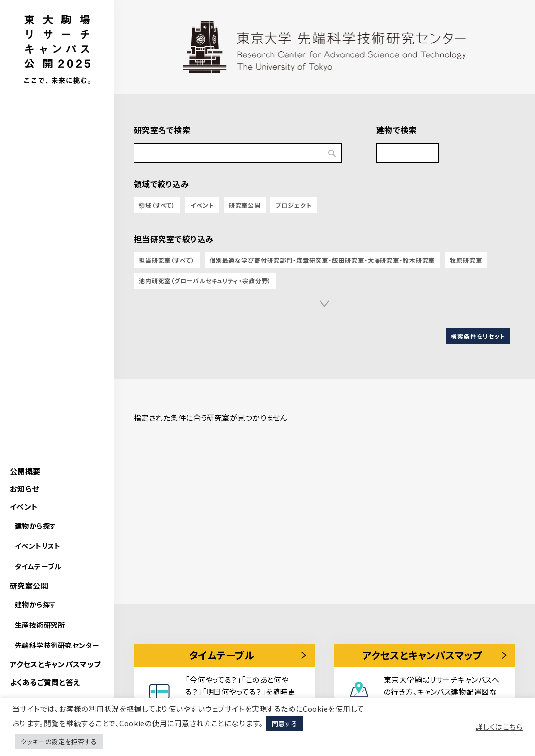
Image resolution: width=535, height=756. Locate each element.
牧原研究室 (466, 260)
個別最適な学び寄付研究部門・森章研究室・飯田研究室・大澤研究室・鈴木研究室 (322, 260)
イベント (24, 507)
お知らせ (25, 489)
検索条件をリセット (478, 336)
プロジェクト (294, 205)
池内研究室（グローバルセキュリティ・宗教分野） (205, 281)
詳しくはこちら (499, 727)
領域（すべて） (157, 205)
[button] (324, 304)
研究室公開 (29, 585)
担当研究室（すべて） (167, 260)
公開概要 (25, 471)
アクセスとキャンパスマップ (55, 664)
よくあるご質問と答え (45, 682)
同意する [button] (285, 724)
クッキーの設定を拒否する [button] (59, 741)
